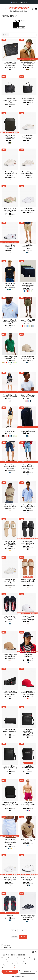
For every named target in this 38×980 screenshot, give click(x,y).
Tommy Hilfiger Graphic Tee (10, 284)
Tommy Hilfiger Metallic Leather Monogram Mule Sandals (10, 544)
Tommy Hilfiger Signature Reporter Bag (28, 768)
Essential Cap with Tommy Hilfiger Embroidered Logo (28, 618)
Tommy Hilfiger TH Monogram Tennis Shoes (10, 879)
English (14, 3)
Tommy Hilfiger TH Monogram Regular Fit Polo (10, 322)
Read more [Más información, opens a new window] (15, 968)
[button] (19, 977)
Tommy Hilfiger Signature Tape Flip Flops (10, 618)
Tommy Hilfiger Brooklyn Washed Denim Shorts (10, 467)
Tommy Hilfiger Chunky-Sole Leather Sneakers (10, 174)
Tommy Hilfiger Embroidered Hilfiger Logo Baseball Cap (28, 693)
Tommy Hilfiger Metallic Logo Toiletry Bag (10, 731)
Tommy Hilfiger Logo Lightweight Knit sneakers (28, 879)
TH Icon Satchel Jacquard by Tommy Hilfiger (10, 100)
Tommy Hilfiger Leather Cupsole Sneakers (28, 137)
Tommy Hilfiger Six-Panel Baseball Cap (28, 358)
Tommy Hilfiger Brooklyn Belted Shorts (28, 247)
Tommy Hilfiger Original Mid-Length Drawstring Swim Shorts (10, 842)
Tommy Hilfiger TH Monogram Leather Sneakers (28, 174)
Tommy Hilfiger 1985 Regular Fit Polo (10, 358)
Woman (7, 947)
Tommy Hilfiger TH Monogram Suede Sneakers (10, 210)
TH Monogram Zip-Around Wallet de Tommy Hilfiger (10, 64)
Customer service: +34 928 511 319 (19, 1)
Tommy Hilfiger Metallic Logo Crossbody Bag (28, 731)
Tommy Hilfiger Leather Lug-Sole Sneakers (10, 247)
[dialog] (19, 965)
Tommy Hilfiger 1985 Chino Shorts (28, 321)
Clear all (15, 937)
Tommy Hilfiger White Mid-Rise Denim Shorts (10, 396)
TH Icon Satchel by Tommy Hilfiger (28, 100)
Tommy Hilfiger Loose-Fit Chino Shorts (10, 431)
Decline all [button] (28, 972)
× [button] (36, 952)
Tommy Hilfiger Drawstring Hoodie (10, 506)
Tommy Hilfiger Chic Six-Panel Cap (10, 655)
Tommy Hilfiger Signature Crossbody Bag (10, 768)
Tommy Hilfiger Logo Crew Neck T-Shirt (28, 396)
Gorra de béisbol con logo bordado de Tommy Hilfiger (28, 64)
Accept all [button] (10, 972)
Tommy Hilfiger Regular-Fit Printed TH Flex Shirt (28, 507)
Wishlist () (23, 3)
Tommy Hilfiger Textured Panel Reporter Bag (10, 137)
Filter (5, 35)
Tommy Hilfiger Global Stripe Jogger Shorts (28, 431)
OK (23, 937)
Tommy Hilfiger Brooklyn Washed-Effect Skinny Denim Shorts (28, 467)
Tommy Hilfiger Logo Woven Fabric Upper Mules (28, 581)
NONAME (10, 916)
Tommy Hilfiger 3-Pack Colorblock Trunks (28, 285)
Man (7, 945)
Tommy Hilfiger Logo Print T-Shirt (28, 840)
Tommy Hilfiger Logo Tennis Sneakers (28, 917)
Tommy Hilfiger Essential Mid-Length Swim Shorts (28, 804)
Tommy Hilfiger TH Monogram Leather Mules (28, 543)
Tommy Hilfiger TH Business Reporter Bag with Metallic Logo (10, 804)
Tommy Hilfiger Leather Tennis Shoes (28, 209)
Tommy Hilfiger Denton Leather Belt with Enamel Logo (10, 693)
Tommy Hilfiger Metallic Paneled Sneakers (10, 581)
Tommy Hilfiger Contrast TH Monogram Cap (28, 656)
